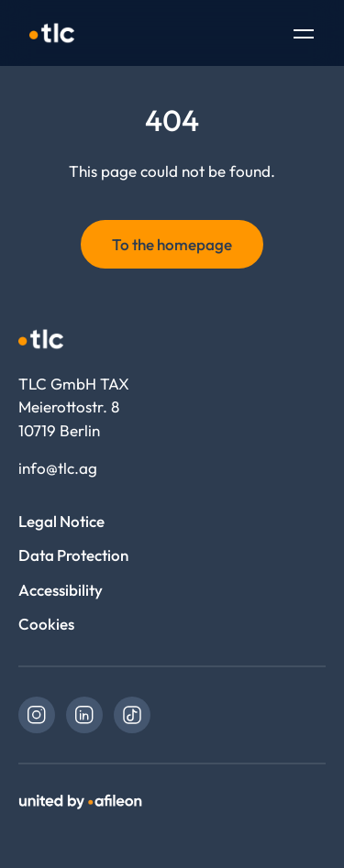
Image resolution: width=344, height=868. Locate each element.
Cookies (46, 624)
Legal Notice (61, 521)
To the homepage (172, 244)
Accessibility (61, 590)
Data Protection (73, 555)
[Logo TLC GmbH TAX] (52, 33)
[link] (37, 715)
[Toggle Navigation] (304, 36)
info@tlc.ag (58, 468)
